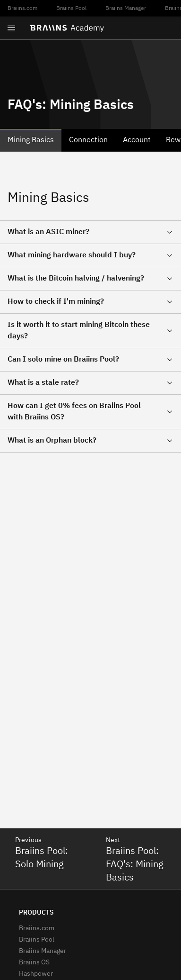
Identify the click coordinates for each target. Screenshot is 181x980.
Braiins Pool (71, 9)
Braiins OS (34, 962)
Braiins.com (22, 9)
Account (137, 140)
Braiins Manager (126, 9)
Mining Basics (31, 140)
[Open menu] (11, 28)
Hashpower (36, 974)
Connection (88, 140)
